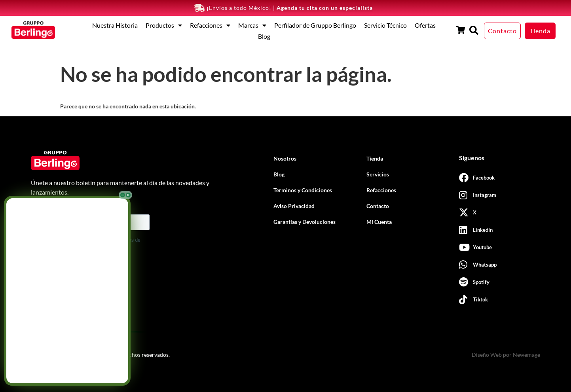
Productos (164, 25)
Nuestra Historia (115, 25)
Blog (264, 36)
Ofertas (425, 25)
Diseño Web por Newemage (506, 355)
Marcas (252, 25)
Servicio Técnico (385, 25)
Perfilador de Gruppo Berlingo (315, 25)
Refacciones (210, 25)
